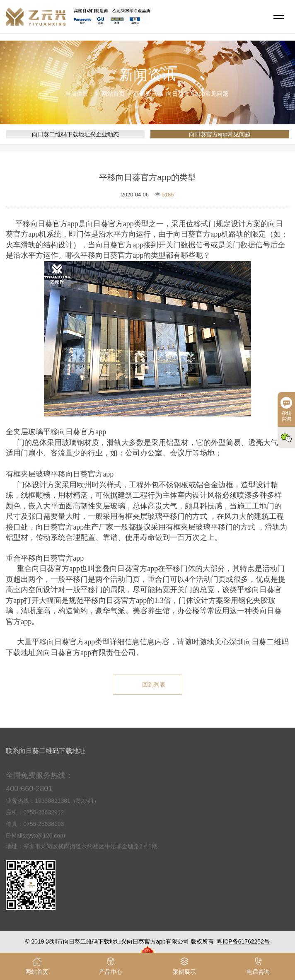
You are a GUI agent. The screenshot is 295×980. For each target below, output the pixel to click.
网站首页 (113, 94)
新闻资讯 (145, 94)
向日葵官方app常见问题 (197, 94)
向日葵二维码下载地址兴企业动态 (75, 134)
